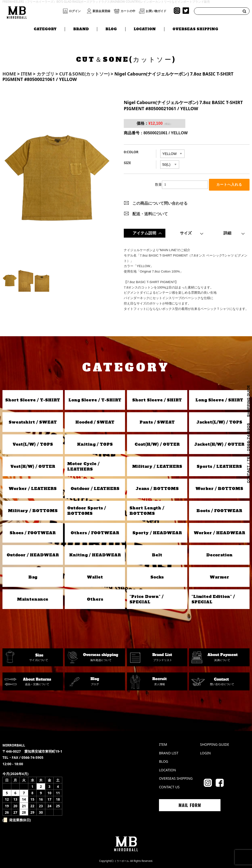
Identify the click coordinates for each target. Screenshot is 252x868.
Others (95, 599)
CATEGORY (45, 29)
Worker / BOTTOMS (219, 488)
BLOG (111, 29)
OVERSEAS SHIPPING (195, 29)
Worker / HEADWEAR (219, 533)
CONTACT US (169, 787)
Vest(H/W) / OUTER (33, 466)
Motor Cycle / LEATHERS (83, 466)
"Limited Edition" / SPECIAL (213, 599)
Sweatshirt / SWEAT (33, 422)
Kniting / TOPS (95, 444)
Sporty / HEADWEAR (157, 533)
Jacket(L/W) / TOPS (219, 422)
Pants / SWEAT (157, 422)
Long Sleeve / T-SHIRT (95, 400)
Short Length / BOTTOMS (147, 511)
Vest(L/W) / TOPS (33, 444)
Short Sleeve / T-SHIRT (33, 400)
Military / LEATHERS (157, 466)
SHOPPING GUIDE (215, 744)
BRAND (81, 29)
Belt (157, 555)
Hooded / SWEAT (95, 422)
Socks (157, 577)
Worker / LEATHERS (33, 488)
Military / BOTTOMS (33, 511)
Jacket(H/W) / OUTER (219, 444)
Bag (33, 577)
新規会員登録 (101, 11)
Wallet (95, 577)
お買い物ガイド (156, 11)
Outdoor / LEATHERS (95, 488)
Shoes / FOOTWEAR (33, 533)
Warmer (219, 577)
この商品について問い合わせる (160, 203)
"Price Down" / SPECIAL (146, 599)
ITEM (163, 744)
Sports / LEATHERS (219, 466)
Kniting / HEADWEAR (95, 555)
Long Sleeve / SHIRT (219, 400)
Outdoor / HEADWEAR (33, 555)
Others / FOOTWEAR (95, 533)
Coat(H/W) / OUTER (157, 444)
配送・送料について (150, 214)
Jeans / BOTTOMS (157, 488)
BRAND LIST (169, 753)
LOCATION (145, 29)
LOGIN (205, 753)
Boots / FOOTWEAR (219, 511)
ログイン (75, 11)
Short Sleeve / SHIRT (157, 400)
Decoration (219, 555)
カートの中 (128, 11)
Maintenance (33, 599)
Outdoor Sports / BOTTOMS (87, 511)
